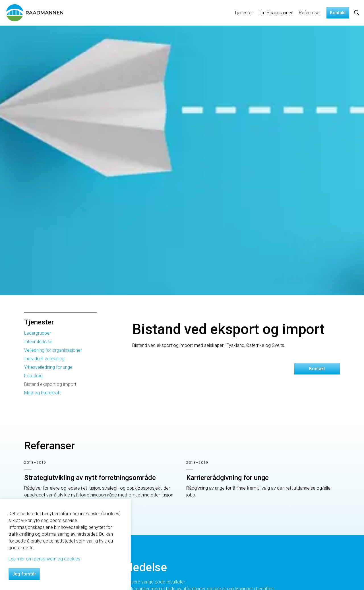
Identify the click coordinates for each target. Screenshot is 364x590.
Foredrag (33, 376)
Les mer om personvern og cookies (44, 559)
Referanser (310, 13)
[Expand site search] (357, 13)
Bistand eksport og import (50, 384)
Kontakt (338, 13)
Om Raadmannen (276, 13)
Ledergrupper (38, 333)
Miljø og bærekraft (42, 393)
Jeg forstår (24, 574)
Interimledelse (38, 342)
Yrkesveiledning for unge (48, 367)
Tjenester (244, 13)
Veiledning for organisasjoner (53, 350)
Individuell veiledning (44, 359)
